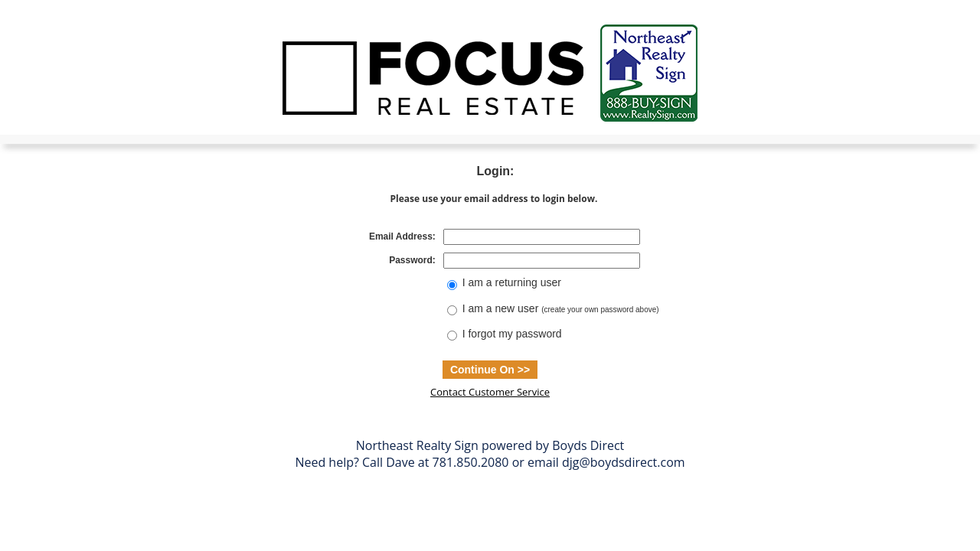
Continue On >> (490, 370)
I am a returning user (512, 282)
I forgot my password (512, 334)
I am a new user (561, 308)
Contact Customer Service (490, 392)
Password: (412, 260)
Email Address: (402, 236)
